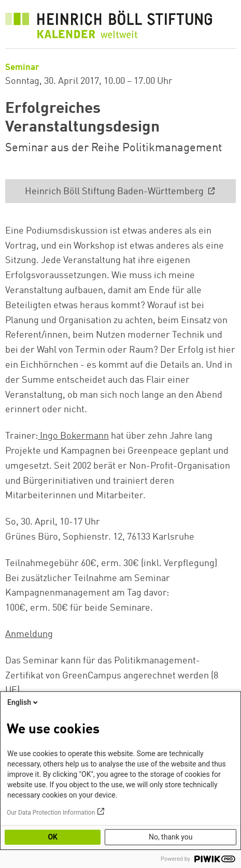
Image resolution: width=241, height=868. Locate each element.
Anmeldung (29, 634)
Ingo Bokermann (73, 436)
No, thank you (171, 837)
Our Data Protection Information (51, 813)
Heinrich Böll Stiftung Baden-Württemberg (115, 192)
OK (53, 837)
